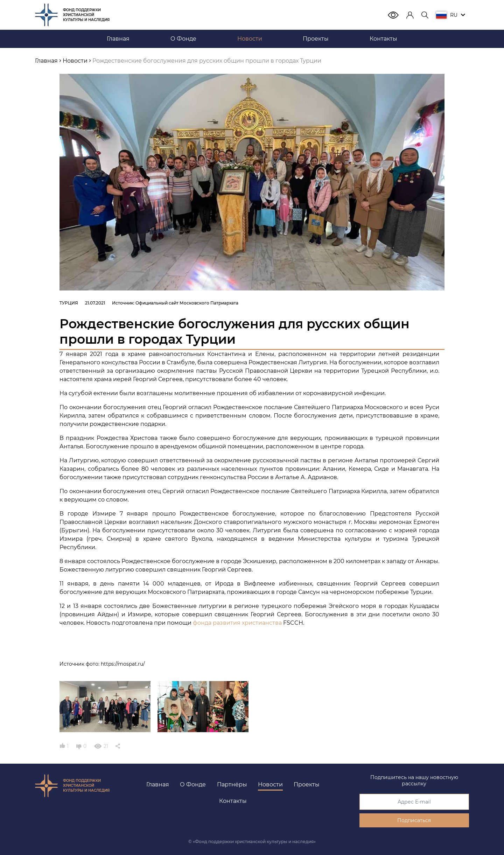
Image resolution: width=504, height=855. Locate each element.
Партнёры (232, 784)
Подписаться (414, 820)
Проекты (307, 784)
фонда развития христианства (237, 623)
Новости (270, 784)
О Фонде (193, 784)
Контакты (233, 801)
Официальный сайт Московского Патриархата (187, 303)
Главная (158, 784)
